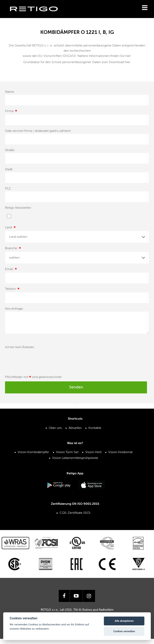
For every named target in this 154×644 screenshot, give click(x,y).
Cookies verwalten (124, 631)
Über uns (55, 428)
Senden (76, 387)
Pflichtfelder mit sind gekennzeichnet (33, 378)
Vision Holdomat (120, 452)
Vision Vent (93, 452)
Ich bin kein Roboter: (20, 347)
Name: (10, 92)
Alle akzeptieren (124, 621)
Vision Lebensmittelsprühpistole (75, 458)
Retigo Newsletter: (19, 208)
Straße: (10, 150)
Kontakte (95, 428)
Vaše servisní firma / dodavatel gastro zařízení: (38, 131)
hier (128, 56)
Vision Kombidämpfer (33, 452)
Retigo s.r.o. (37, 15)
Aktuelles (75, 428)
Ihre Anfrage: (14, 309)
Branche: (13, 249)
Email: (11, 270)
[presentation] (35, 360)
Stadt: (9, 169)
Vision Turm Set (67, 452)
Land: (10, 228)
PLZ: (8, 189)
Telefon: (12, 290)
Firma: (11, 112)
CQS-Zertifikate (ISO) (75, 513)
